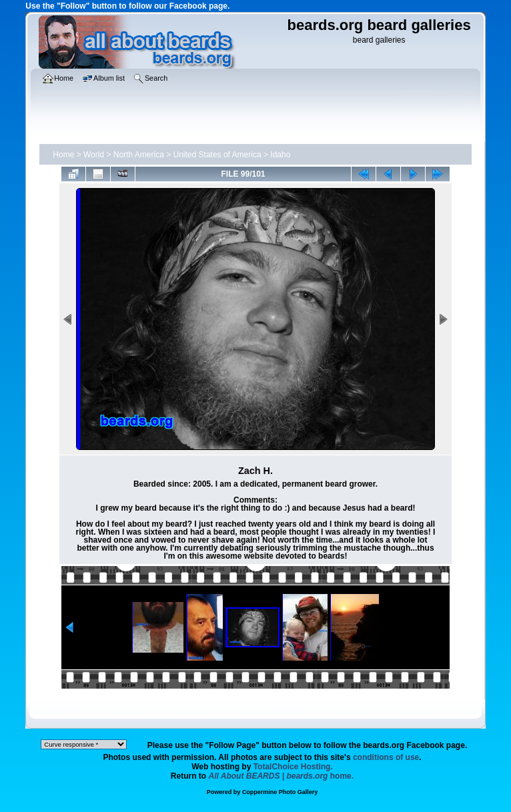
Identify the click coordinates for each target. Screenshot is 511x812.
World (94, 155)
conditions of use (386, 757)
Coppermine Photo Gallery (280, 792)
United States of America (217, 155)
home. (282, 776)
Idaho (280, 155)
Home (63, 155)
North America (139, 155)
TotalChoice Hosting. (293, 767)
